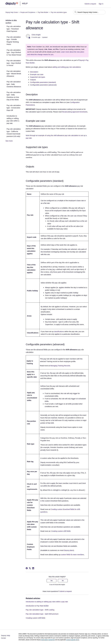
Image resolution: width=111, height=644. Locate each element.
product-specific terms (73, 640)
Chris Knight (36, 35)
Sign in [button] (101, 4)
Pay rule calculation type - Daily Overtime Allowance (14, 84)
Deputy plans (69, 550)
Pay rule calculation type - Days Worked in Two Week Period (14, 52)
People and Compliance (28, 12)
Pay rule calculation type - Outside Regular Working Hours (14, 41)
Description (34, 72)
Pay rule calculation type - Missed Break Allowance (14, 74)
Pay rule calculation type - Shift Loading (40, 610)
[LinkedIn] (33, 568)
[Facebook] (27, 568)
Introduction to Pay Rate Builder (37, 606)
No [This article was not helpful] (63, 581)
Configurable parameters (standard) (43, 82)
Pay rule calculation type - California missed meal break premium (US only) (14, 133)
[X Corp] (30, 568)
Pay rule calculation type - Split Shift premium (42, 614)
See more (9, 141)
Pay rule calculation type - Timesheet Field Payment (14, 29)
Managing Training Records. (60, 366)
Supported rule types (38, 77)
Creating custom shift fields (61, 531)
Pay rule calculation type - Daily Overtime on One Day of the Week (14, 96)
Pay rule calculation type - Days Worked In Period (14, 63)
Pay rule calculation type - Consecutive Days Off (14, 108)
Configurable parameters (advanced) (43, 85)
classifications (59, 331)
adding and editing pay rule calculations (67, 67)
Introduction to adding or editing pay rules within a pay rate (13, 120)
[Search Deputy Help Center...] (89, 12)
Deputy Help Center (12, 12)
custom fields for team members (72, 555)
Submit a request (90, 4)
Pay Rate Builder (43, 12)
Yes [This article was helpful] (51, 581)
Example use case (37, 74)
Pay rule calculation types (59, 12)
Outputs (33, 80)
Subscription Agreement (48, 640)
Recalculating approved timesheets (75, 112)
